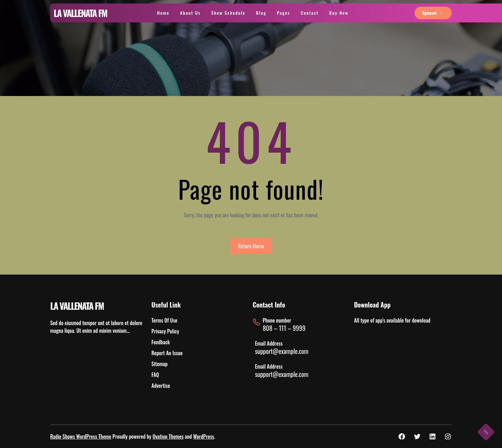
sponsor (433, 13)
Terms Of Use (164, 320)
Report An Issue (167, 353)
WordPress (203, 436)
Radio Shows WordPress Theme (81, 436)
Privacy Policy (165, 331)
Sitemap (159, 364)
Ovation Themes (168, 436)
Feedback (161, 342)
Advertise (161, 386)
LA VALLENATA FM (81, 13)
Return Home (251, 246)
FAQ (155, 375)
